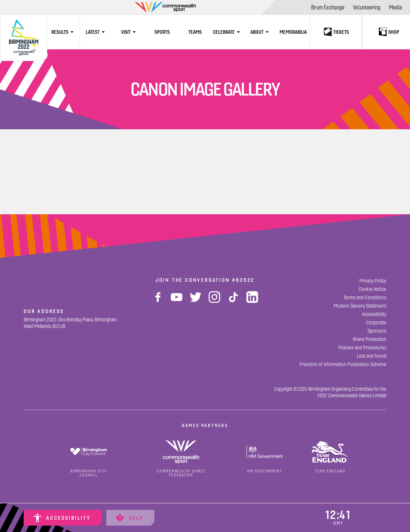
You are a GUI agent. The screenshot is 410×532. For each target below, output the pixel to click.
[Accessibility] (63, 518)
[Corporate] (376, 323)
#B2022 (243, 280)
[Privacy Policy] (373, 281)
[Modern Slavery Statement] (360, 306)
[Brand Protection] (370, 339)
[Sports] (162, 32)
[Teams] (195, 32)
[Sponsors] (377, 331)
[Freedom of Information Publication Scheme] (343, 364)
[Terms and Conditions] (365, 298)
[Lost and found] (372, 356)
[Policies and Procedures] (362, 348)
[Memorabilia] (293, 32)
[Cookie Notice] (373, 289)
